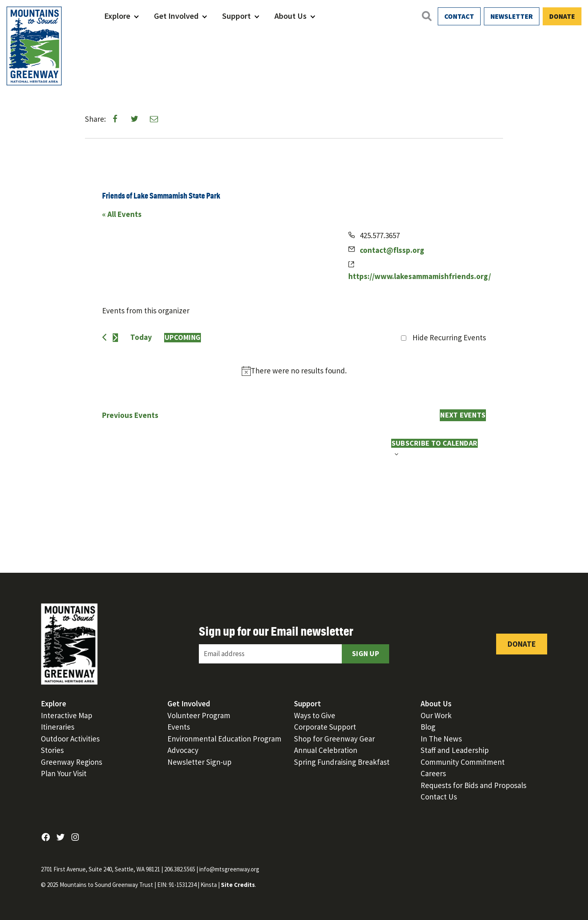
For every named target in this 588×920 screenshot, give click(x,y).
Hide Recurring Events (449, 337)
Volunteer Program (199, 715)
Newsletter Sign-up (199, 762)
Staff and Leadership (455, 750)
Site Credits (238, 885)
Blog (428, 727)
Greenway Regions (71, 762)
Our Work (436, 715)
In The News (441, 739)
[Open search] (426, 16)
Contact (459, 16)
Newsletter (512, 16)
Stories (52, 750)
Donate (562, 16)
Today (141, 337)
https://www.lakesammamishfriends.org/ (420, 276)
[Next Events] (115, 338)
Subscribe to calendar (434, 443)
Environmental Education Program (224, 739)
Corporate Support (325, 727)
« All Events (122, 214)
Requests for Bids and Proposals (473, 785)
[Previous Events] (104, 337)
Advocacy (183, 750)
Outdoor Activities (70, 739)
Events (179, 727)
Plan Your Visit (64, 773)
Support (236, 16)
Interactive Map (67, 715)
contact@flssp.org (392, 250)
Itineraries (58, 727)
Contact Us (439, 797)
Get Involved (176, 16)
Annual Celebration (326, 750)
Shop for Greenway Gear (334, 739)
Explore (117, 16)
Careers (433, 773)
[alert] (294, 371)
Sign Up (365, 653)
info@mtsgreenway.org (229, 869)
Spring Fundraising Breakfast (342, 762)
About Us (291, 16)
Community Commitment (463, 762)
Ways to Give (315, 715)
